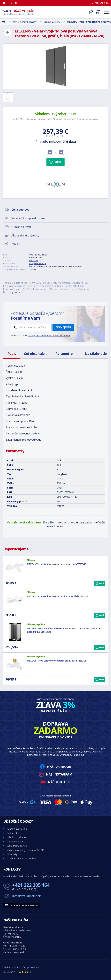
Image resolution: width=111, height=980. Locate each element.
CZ (11, 3)
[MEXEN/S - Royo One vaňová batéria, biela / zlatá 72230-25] (15, 664)
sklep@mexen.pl (38, 263)
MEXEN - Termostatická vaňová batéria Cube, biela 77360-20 (58, 596)
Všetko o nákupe (17, 837)
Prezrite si (50, 522)
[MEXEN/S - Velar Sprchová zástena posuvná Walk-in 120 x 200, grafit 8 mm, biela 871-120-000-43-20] (15, 632)
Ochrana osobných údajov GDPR (26, 850)
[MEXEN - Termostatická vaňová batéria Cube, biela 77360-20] (15, 600)
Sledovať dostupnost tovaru (28, 218)
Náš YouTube (59, 782)
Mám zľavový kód (17, 829)
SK (16, 3)
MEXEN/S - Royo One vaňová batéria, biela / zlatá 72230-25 (57, 661)
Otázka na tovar (21, 227)
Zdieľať (15, 244)
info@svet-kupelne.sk (26, 896)
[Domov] (5, 3)
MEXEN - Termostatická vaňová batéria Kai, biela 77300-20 (57, 564)
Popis (12, 354)
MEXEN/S (34, 261)
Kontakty (12, 854)
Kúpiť (58, 162)
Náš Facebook (59, 767)
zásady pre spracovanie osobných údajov (49, 336)
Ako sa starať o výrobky (25, 235)
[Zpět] (7, 33)
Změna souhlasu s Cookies (22, 858)
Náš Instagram (59, 774)
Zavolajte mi (63, 327)
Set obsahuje (36, 354)
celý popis (15, 292)
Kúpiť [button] (102, 583)
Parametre (66, 354)
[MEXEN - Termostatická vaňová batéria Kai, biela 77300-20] (15, 567)
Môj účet (12, 833)
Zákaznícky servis (17, 846)
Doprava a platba (17, 841)
